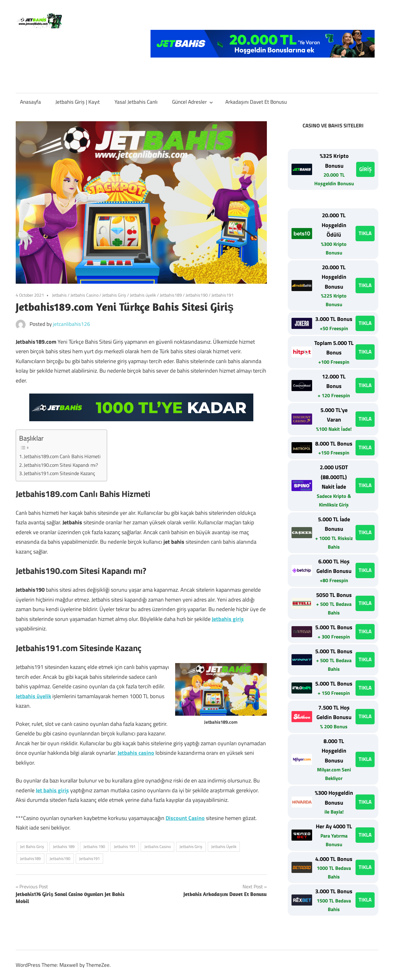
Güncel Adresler (193, 102)
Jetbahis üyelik (143, 295)
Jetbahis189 (171, 295)
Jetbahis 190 (94, 846)
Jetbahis (59, 295)
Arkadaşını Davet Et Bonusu (256, 102)
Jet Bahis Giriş (32, 846)
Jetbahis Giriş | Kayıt (78, 102)
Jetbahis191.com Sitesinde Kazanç (59, 473)
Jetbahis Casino (84, 295)
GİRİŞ (365, 169)
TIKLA (365, 233)
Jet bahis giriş (52, 790)
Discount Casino (185, 818)
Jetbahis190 (197, 295)
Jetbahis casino (136, 753)
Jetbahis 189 (64, 846)
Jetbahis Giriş (114, 295)
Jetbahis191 (223, 295)
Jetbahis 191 (125, 846)
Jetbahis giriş (228, 619)
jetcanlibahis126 (72, 324)
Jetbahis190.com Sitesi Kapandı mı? (61, 465)
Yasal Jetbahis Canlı (136, 102)
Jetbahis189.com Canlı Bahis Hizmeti (62, 456)
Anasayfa (30, 102)
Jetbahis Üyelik (224, 846)
